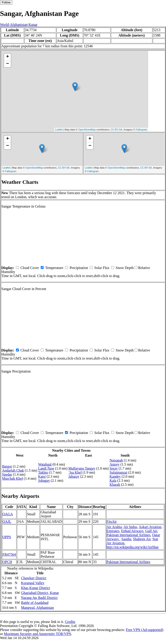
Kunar (33, 25)
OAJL (7, 521)
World (4, 25)
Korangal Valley (33, 583)
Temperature (54, 268)
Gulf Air (151, 531)
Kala (113, 480)
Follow (6, 2)
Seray (114, 468)
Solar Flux (102, 268)
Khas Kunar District (35, 588)
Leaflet (59, 130)
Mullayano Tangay (82, 468)
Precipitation (79, 268)
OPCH (7, 562)
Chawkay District (34, 578)
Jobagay (44, 480)
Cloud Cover (30, 268)
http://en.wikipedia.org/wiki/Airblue (133, 547)
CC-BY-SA (117, 130)
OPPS (7, 537)
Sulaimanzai (118, 472)
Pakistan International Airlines (129, 535)
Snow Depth (125, 268)
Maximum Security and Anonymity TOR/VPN (37, 634)
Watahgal (45, 464)
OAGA (8, 514)
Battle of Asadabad (35, 603)
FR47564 (9, 554)
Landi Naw (46, 468)
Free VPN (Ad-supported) (145, 630)
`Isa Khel (75, 472)
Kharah (115, 485)
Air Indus (130, 527)
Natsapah (116, 460)
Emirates (113, 531)
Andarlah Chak (13, 470)
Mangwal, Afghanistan (37, 608)
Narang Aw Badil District (39, 598)
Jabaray (74, 476)
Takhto (43, 472)
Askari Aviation (150, 527)
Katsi (42, 476)
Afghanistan (19, 25)
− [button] (8, 64)
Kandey (115, 476)
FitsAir (112, 521)
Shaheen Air (142, 539)
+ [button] (8, 57)
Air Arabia (114, 527)
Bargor (7, 466)
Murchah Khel (12, 478)
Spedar (7, 474)
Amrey (114, 464)
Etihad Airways (132, 531)
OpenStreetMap (87, 130)
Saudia (126, 539)
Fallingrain (142, 130)
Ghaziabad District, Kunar (40, 593)
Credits (70, 622)
